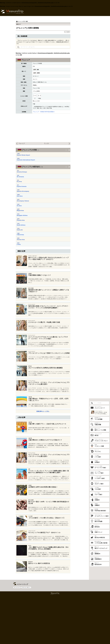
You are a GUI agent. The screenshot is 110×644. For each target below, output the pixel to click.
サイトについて (17, 636)
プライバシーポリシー (26, 636)
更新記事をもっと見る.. (43, 447)
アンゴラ (46, 144)
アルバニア (22, 144)
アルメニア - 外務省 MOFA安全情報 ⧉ (44, 112)
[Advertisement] (43, 259)
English (68, 32)
